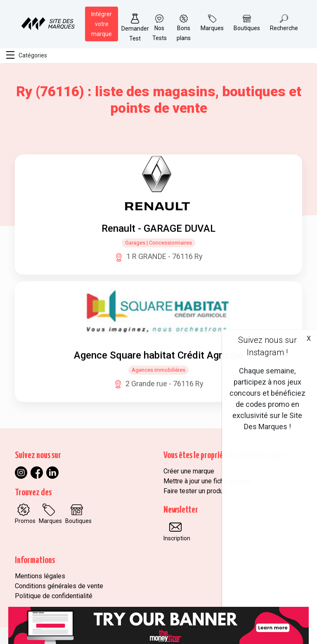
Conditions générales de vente (59, 586)
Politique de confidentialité (54, 596)
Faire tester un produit (195, 491)
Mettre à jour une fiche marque (207, 481)
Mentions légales (40, 576)
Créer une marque (189, 471)
